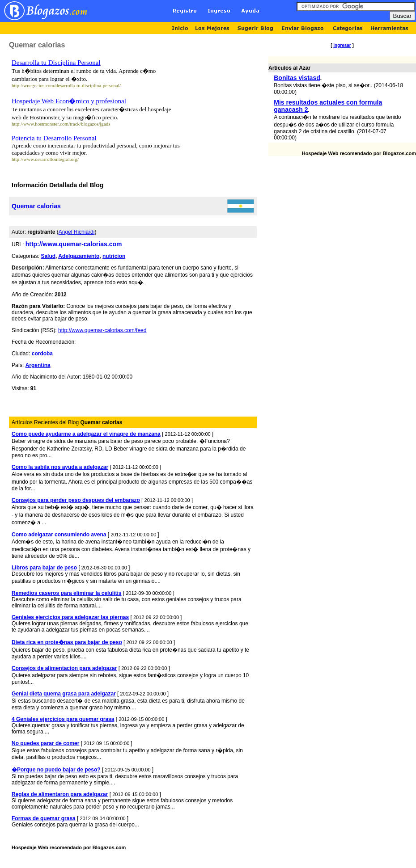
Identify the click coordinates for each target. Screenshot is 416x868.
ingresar (342, 45)
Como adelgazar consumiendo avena (59, 535)
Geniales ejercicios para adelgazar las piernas (70, 617)
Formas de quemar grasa (44, 818)
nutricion (114, 256)
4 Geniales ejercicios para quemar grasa (63, 719)
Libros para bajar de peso (44, 568)
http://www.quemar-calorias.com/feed (102, 330)
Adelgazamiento (79, 256)
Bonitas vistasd (297, 78)
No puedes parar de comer (45, 743)
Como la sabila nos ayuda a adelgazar (60, 467)
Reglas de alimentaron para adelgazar (60, 794)
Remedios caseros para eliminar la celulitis (66, 593)
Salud (48, 256)
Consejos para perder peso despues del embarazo (76, 500)
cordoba (42, 354)
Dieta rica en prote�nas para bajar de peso (67, 642)
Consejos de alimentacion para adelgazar (64, 668)
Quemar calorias (36, 206)
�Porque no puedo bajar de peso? (56, 770)
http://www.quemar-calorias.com (74, 244)
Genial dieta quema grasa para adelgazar (64, 694)
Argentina (38, 365)
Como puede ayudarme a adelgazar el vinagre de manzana (86, 434)
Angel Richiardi (77, 232)
